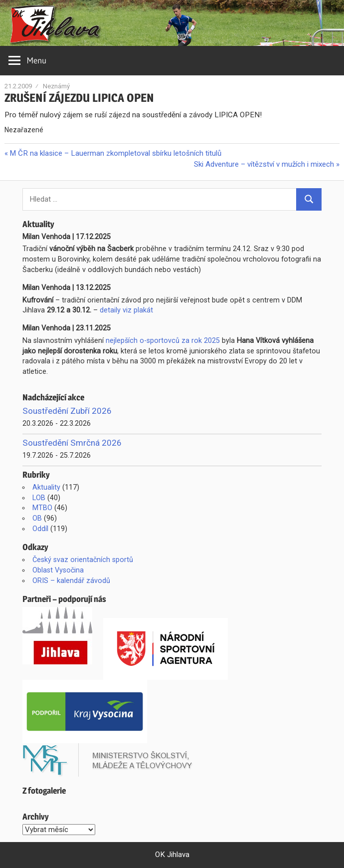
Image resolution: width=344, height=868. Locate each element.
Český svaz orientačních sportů (83, 560)
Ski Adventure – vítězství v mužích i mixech (264, 164)
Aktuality (46, 487)
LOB (39, 498)
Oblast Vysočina (58, 570)
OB (37, 518)
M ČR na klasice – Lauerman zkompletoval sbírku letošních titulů (115, 153)
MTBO (42, 508)
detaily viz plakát (126, 310)
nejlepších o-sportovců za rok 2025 (163, 340)
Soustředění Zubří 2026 (67, 411)
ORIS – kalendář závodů (71, 580)
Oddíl (40, 529)
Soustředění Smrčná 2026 (72, 443)
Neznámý (56, 86)
